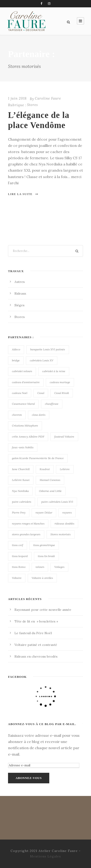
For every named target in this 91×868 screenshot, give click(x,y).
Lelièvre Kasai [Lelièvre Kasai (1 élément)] (21, 480)
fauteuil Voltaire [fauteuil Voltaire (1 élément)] (64, 437)
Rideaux (20, 293)
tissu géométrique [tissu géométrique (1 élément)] (44, 545)
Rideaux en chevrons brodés (36, 656)
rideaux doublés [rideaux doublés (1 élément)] (64, 523)
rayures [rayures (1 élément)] (67, 512)
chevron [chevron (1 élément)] (17, 415)
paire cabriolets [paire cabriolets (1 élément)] (22, 502)
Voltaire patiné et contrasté (36, 645)
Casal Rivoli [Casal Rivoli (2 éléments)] (62, 393)
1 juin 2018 (17, 98)
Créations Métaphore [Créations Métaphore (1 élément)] (25, 426)
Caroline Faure (48, 98)
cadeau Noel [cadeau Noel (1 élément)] (20, 393)
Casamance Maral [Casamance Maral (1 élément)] (23, 404)
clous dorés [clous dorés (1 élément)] (39, 415)
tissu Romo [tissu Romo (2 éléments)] (19, 567)
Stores (32, 105)
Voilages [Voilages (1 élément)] (59, 567)
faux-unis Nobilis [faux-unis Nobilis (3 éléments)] (23, 447)
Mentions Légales (45, 856)
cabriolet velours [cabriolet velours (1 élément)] (22, 371)
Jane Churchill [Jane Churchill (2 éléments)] (21, 469)
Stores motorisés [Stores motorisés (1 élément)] (61, 534)
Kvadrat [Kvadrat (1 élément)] (45, 469)
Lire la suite (23, 194)
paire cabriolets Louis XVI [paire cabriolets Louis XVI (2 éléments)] (57, 502)
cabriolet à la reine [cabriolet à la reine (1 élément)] (54, 371)
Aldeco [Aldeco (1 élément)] (16, 349)
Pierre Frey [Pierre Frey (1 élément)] (19, 512)
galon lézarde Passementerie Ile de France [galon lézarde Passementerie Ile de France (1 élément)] (38, 458)
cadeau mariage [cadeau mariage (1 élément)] (60, 382)
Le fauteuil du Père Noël (33, 633)
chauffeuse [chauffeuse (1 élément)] (52, 404)
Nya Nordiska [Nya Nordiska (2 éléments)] (20, 491)
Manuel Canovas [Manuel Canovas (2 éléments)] (50, 480)
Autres (20, 282)
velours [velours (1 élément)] (40, 567)
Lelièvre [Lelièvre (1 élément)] (65, 469)
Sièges (19, 305)
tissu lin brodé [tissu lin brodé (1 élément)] (46, 556)
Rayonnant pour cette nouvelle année (43, 610)
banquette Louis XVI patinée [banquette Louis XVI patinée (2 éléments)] (48, 349)
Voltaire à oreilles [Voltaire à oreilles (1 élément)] (42, 578)
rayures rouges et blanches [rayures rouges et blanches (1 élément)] (28, 523)
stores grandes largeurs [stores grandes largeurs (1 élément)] (26, 534)
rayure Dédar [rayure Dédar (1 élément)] (44, 512)
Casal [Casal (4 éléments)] (41, 393)
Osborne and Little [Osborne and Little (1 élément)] (50, 491)
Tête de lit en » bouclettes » (36, 621)
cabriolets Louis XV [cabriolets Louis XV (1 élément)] (42, 360)
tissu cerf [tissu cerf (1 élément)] (18, 545)
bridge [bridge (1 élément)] (16, 360)
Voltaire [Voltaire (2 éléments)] (17, 578)
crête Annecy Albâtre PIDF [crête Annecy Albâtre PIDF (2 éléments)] (28, 437)
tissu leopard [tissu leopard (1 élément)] (20, 556)
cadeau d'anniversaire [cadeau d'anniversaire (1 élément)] (26, 382)
